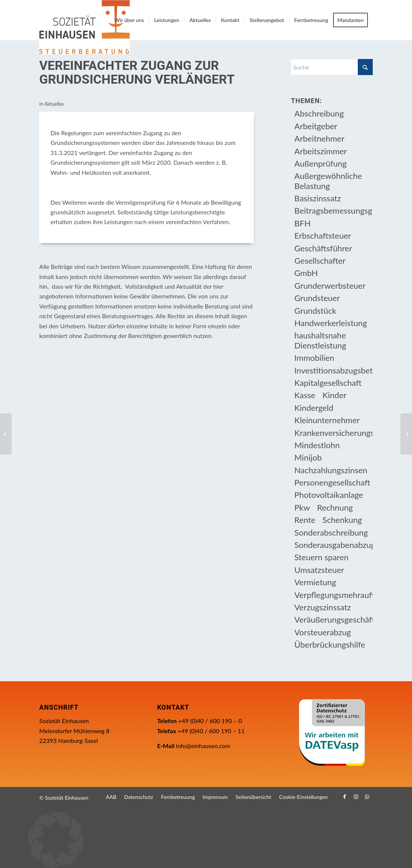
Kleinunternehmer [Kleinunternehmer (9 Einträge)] (327, 420)
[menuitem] (129, 20)
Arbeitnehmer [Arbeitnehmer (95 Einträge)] (319, 138)
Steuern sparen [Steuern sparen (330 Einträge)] (321, 557)
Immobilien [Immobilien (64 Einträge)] (314, 358)
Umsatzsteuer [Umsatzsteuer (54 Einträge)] (319, 570)
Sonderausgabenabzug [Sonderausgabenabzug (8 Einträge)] (333, 545)
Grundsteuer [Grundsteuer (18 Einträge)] (317, 298)
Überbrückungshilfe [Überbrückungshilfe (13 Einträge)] (330, 644)
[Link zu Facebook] (345, 797)
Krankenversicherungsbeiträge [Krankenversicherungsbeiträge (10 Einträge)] (333, 433)
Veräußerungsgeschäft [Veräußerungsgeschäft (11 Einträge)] (333, 619)
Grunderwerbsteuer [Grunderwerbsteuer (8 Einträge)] (330, 286)
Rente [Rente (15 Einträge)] (305, 520)
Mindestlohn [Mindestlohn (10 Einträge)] (317, 445)
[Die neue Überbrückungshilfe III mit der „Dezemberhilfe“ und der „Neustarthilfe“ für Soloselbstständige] (406, 434)
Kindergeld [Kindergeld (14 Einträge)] (314, 408)
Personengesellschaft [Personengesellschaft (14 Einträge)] (332, 482)
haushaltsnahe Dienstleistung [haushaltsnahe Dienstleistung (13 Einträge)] (320, 340)
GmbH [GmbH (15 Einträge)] (306, 273)
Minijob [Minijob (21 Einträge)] (308, 457)
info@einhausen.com (203, 746)
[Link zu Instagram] (356, 797)
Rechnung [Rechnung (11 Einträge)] (335, 507)
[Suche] (332, 67)
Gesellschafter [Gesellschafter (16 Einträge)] (320, 261)
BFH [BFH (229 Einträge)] (302, 223)
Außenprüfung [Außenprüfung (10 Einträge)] (320, 163)
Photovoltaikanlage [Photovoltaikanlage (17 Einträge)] (329, 495)
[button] (206, 840)
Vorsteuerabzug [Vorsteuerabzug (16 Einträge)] (322, 632)
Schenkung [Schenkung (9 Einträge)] (342, 520)
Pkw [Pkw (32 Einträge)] (302, 507)
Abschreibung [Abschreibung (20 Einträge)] (319, 113)
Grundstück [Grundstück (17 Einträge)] (315, 311)
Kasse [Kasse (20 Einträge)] (305, 395)
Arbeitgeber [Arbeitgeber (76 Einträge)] (316, 126)
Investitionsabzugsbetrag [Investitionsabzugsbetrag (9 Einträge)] (333, 370)
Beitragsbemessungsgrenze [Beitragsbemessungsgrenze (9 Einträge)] (333, 210)
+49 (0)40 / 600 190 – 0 (210, 721)
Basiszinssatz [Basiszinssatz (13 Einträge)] (318, 198)
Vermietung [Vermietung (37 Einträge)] (315, 582)
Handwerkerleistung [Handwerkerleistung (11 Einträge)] (330, 323)
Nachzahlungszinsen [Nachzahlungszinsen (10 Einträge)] (331, 470)
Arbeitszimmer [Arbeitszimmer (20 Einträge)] (321, 151)
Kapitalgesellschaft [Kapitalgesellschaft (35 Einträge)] (328, 383)
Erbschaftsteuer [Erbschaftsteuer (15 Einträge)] (323, 235)
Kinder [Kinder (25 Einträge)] (334, 395)
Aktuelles (54, 104)
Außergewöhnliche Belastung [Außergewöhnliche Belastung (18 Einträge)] (328, 181)
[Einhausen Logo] (84, 27)
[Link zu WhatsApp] (367, 797)
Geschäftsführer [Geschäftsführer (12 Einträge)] (323, 248)
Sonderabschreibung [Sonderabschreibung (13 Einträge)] (331, 532)
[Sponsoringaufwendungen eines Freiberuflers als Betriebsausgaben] (6, 434)
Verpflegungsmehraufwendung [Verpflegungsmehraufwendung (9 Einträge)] (333, 595)
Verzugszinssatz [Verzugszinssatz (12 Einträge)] (322, 607)
